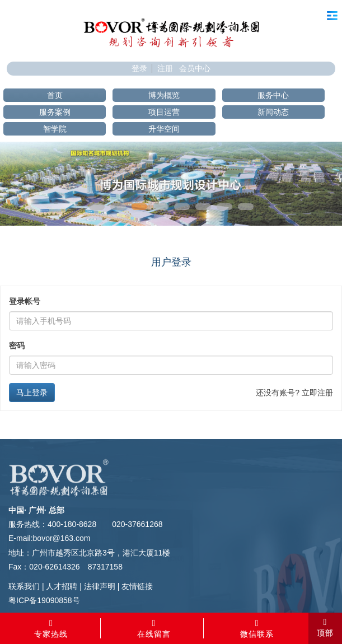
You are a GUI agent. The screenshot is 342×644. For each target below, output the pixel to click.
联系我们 (24, 586)
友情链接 (137, 586)
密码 (17, 346)
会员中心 (195, 68)
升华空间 (164, 129)
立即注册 (317, 393)
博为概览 (164, 95)
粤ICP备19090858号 (44, 600)
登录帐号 (25, 301)
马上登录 (32, 393)
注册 (165, 68)
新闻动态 (273, 112)
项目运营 (164, 112)
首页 (55, 95)
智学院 (55, 129)
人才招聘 (62, 586)
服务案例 (55, 112)
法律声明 (100, 586)
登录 (139, 68)
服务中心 (273, 95)
